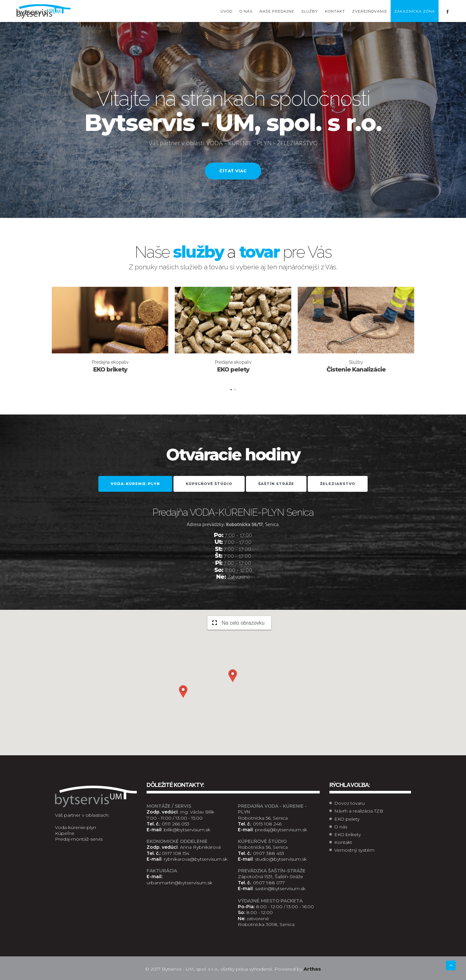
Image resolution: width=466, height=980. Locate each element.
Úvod (226, 11)
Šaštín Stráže (276, 484)
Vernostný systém (354, 850)
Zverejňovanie (370, 11)
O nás (246, 11)
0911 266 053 (176, 824)
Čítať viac (233, 171)
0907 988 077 (269, 883)
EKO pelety (347, 819)
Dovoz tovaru (349, 803)
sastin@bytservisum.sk (280, 888)
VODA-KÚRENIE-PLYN (135, 484)
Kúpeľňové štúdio (209, 484)
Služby (310, 11)
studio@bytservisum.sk (281, 859)
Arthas (312, 969)
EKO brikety (348, 835)
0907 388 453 (269, 853)
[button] (233, 676)
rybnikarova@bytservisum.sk (196, 859)
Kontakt (335, 11)
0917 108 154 (176, 853)
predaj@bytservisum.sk (281, 830)
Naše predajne (277, 11)
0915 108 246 (267, 824)
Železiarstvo (338, 484)
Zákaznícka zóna (415, 11)
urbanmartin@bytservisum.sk (179, 883)
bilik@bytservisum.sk (187, 830)
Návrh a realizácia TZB (359, 811)
